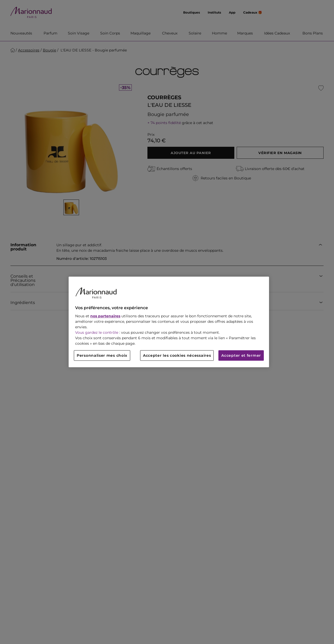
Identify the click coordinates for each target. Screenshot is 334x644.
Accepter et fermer (241, 356)
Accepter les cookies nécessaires (177, 356)
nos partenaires (105, 316)
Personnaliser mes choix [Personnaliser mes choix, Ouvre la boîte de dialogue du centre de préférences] (102, 356)
